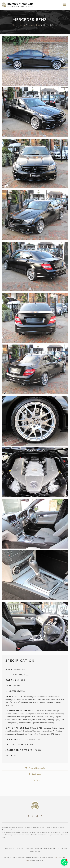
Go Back (35, 780)
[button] (64, 862)
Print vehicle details (35, 768)
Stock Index (35, 774)
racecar (40, 860)
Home (15, 25)
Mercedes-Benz (34, 25)
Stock (23, 25)
